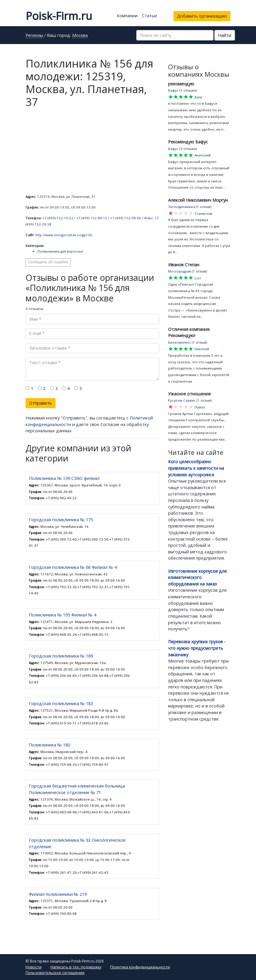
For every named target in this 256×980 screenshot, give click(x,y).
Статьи (149, 16)
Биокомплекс (180, 342)
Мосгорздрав (180, 271)
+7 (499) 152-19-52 (58, 218)
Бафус (173, 90)
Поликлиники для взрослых (60, 251)
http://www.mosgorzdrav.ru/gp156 (64, 235)
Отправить (41, 403)
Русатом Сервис (182, 400)
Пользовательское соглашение (55, 973)
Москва (80, 36)
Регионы (34, 36)
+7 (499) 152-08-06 (126, 218)
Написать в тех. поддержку (76, 967)
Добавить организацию (202, 16)
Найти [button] (225, 35)
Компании (127, 16)
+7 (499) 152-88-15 (92, 218)
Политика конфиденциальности (140, 967)
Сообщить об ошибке (48, 262)
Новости (34, 967)
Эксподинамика (182, 207)
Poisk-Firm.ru (59, 16)
